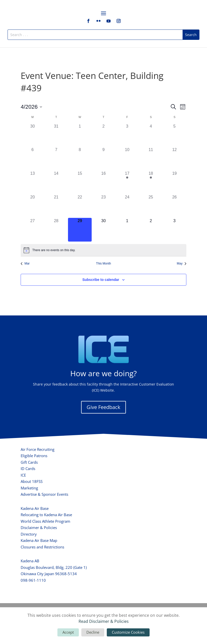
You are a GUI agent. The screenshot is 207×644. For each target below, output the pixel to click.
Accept (68, 632)
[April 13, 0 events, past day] (32, 182)
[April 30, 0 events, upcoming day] (104, 230)
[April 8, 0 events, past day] (80, 159)
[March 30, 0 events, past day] (32, 135)
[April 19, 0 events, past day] (175, 182)
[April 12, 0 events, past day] (175, 159)
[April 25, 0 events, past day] (151, 206)
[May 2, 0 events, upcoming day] (151, 230)
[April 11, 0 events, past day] (151, 159)
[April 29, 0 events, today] (80, 230)
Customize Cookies (128, 632)
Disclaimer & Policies (39, 528)
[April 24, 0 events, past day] (127, 206)
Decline (93, 632)
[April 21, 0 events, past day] (56, 206)
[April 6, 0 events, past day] (32, 159)
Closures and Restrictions (42, 547)
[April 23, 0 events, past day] (104, 206)
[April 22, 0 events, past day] (80, 206)
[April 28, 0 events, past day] (56, 230)
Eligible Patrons (34, 456)
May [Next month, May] (182, 264)
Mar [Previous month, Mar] (25, 264)
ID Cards (28, 469)
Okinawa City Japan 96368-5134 (49, 574)
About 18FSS (32, 481)
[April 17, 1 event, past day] (127, 182)
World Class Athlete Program (45, 521)
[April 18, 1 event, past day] (151, 182)
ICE (23, 475)
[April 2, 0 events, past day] (104, 135)
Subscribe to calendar (101, 280)
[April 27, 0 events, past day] (32, 230)
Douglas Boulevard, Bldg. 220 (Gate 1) (54, 567)
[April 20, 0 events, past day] (32, 206)
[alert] (104, 250)
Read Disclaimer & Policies (104, 621)
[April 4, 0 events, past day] (151, 135)
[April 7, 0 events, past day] (56, 159)
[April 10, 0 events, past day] (127, 159)
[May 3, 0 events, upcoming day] (175, 230)
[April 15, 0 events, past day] (80, 182)
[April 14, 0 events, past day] (56, 182)
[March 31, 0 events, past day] (56, 135)
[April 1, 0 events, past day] (80, 135)
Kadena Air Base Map (39, 540)
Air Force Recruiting (38, 449)
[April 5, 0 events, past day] (175, 135)
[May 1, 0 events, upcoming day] (127, 230)
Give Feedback (104, 407)
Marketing (29, 488)
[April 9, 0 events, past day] (104, 159)
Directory (29, 534)
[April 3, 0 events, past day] (127, 135)
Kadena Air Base (35, 508)
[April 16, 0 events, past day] (104, 182)
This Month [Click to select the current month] (103, 264)
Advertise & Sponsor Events (44, 494)
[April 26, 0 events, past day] (175, 206)
